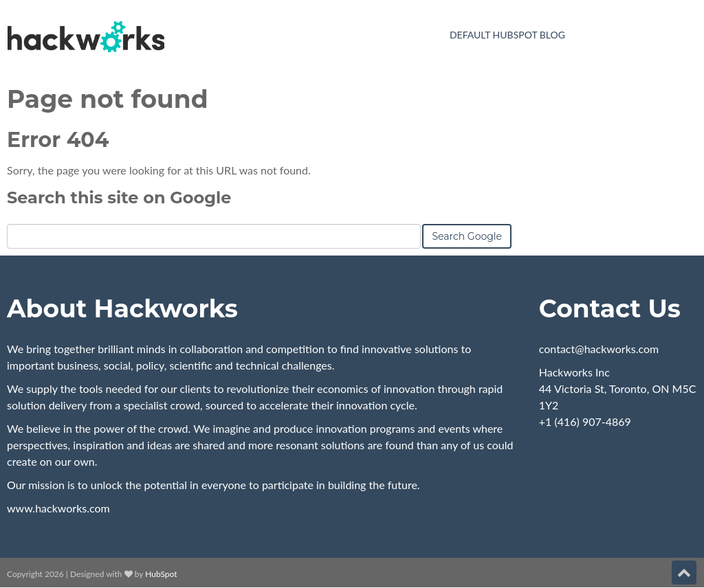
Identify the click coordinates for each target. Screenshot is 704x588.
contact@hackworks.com (599, 349)
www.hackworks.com (58, 508)
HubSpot (161, 574)
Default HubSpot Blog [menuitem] (507, 35)
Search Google (467, 236)
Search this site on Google (119, 197)
